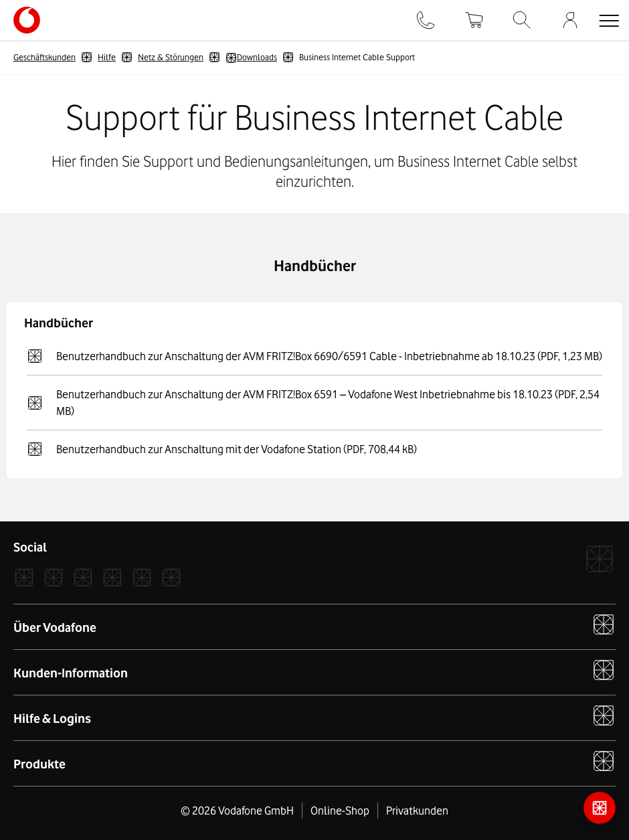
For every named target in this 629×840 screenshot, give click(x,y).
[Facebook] (24, 578)
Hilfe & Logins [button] (314, 716)
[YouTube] (142, 578)
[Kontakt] (426, 20)
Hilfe (107, 57)
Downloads (251, 58)
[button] (608, 20)
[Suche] (522, 20)
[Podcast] (171, 578)
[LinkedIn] (112, 578)
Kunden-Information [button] (314, 670)
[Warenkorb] (474, 20)
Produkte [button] (314, 761)
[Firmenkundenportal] (570, 20)
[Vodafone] (600, 559)
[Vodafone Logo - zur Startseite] (27, 12)
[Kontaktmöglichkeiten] (600, 808)
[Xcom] (83, 578)
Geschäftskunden (44, 57)
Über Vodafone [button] (314, 624)
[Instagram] (54, 578)
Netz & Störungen (171, 57)
